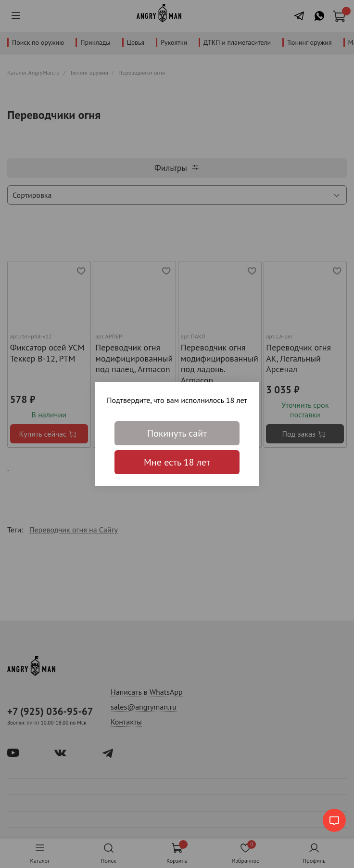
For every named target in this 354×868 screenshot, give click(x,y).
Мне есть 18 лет (177, 462)
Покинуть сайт (177, 433)
